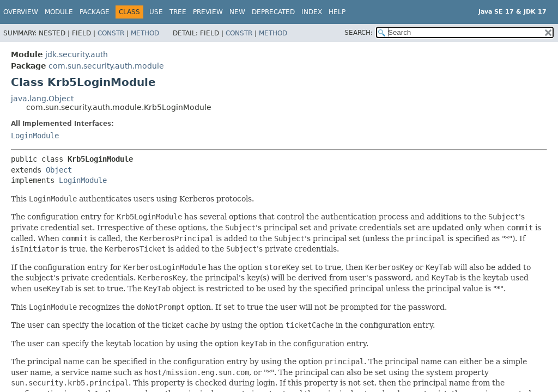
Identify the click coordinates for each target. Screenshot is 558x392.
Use (156, 12)
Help (337, 12)
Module (59, 12)
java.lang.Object (42, 99)
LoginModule (35, 136)
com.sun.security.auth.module (106, 66)
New (237, 12)
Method (145, 33)
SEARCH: (359, 33)
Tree (178, 12)
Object (59, 170)
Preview (208, 12)
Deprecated (273, 12)
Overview (21, 12)
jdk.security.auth (77, 54)
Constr (111, 33)
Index (312, 12)
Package (95, 12)
